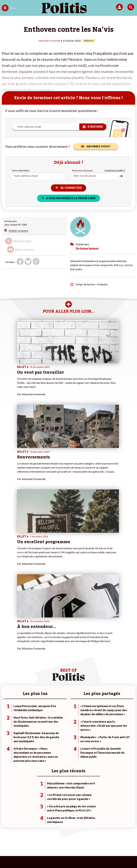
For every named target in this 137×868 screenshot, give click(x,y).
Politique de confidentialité (111, 839)
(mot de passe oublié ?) (115, 170)
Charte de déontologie (59, 839)
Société (6, 739)
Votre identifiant (21, 170)
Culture (6, 746)
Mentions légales (32, 839)
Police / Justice (31, 746)
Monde (27, 728)
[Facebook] (24, 856)
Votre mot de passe (82, 170)
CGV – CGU (83, 839)
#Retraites (97, 739)
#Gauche (96, 735)
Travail (27, 731)
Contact (13, 839)
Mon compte (53, 746)
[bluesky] (35, 856)
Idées (5, 742)
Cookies (75, 844)
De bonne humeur (87, 248)
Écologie (6, 735)
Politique (6, 731)
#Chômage (97, 742)
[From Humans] (66, 856)
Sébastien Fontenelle (49, 40)
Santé (26, 742)
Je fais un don (54, 728)
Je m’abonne (53, 735)
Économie (28, 735)
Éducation (28, 739)
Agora (5, 728)
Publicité (60, 844)
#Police (95, 731)
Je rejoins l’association (58, 739)
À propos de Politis (56, 742)
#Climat (95, 728)
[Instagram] (56, 856)
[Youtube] (45, 856)
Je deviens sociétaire (57, 731)
